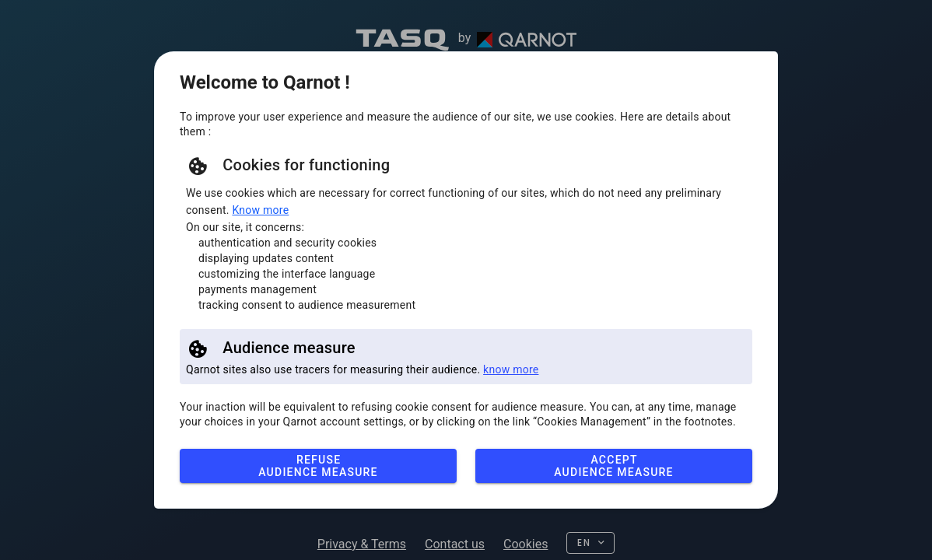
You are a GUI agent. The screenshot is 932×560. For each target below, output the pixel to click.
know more (511, 369)
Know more (260, 210)
